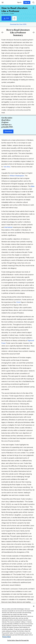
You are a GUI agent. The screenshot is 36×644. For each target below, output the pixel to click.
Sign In (19, 2)
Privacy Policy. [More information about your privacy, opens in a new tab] (7, 637)
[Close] (34, 606)
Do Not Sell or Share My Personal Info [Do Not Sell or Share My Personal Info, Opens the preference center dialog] (18, 640)
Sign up (27, 2)
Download (8, 131)
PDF (6, 18)
